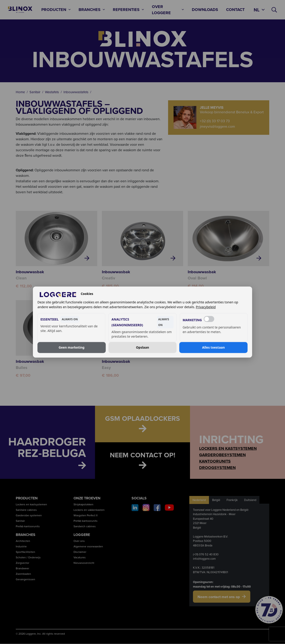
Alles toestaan (213, 347)
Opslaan (143, 347)
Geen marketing (72, 347)
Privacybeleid (206, 307)
